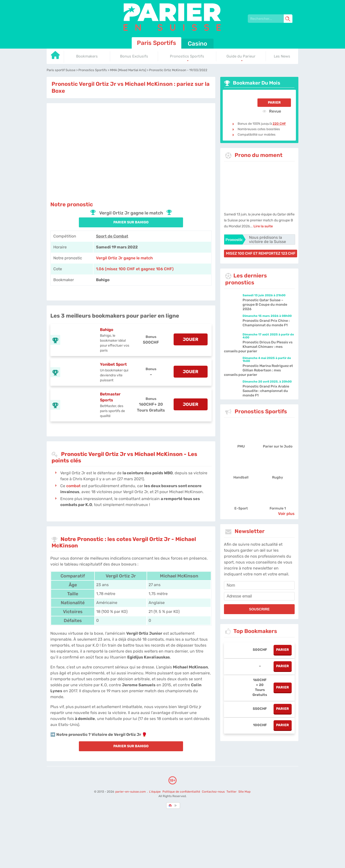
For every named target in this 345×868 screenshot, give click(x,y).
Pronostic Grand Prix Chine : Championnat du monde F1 (266, 323)
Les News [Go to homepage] (282, 56)
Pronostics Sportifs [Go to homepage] (187, 56)
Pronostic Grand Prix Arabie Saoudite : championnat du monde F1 (266, 391)
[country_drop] (177, 806)
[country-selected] (170, 806)
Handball (241, 477)
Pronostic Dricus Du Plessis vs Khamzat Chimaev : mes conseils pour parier (258, 347)
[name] (259, 585)
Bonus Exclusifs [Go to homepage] (134, 56)
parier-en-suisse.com (131, 792)
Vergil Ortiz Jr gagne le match (124, 258)
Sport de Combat (112, 236)
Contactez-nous (213, 792)
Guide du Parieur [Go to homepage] (241, 56)
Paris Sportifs (157, 43)
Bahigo (107, 330)
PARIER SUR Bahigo (131, 222)
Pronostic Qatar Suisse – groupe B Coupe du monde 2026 (265, 305)
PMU (241, 446)
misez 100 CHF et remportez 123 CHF (261, 253)
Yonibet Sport (113, 364)
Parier (274, 103)
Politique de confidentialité (182, 792)
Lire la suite (263, 226)
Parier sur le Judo (278, 446)
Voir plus (286, 514)
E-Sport (241, 508)
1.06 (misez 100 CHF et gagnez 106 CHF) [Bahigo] (135, 269)
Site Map (244, 792)
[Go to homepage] (55, 57)
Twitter (232, 792)
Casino (197, 44)
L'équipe (155, 792)
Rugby (278, 477)
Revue (272, 111)
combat (73, 486)
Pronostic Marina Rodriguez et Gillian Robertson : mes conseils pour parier (258, 370)
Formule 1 (278, 508)
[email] (259, 596)
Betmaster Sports (110, 397)
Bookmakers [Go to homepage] (87, 56)
